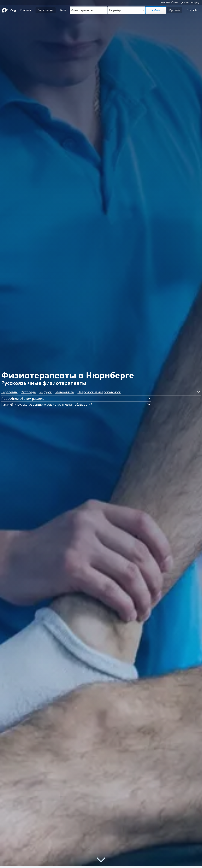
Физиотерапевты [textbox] (82, 10)
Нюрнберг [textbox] (116, 10)
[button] (198, 392)
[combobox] (89, 10)
